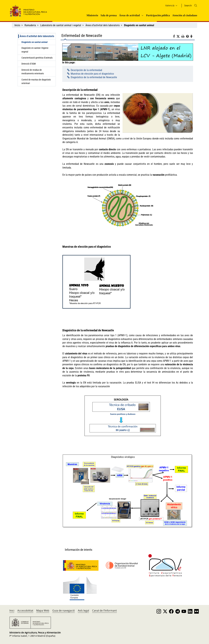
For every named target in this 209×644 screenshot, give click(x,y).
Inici (12, 611)
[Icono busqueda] (196, 6)
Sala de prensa (109, 15)
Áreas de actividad (129, 15)
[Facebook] (175, 37)
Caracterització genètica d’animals (37, 58)
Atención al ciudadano (185, 15)
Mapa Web (43, 611)
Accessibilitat (25, 611)
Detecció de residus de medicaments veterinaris (33, 72)
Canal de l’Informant (104, 611)
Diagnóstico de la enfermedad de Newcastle (94, 77)
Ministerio (92, 15)
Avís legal (83, 611)
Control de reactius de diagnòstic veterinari (36, 81)
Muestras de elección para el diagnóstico (92, 74)
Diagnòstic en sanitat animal (35, 42)
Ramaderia (30, 25)
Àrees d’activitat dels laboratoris (103, 25)
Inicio (17, 25)
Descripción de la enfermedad (86, 70)
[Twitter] (179, 37)
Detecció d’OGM (29, 64)
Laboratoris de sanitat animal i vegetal (61, 25)
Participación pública (158, 15)
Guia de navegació (64, 611)
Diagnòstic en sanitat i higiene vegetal (35, 50)
